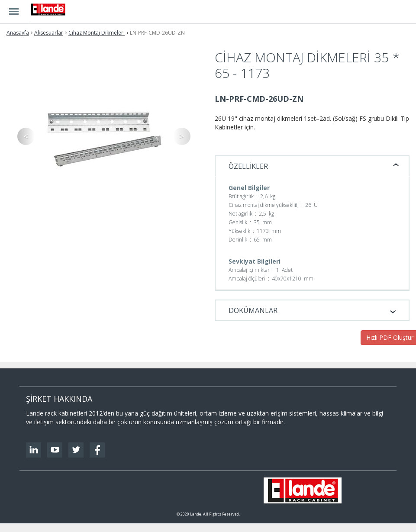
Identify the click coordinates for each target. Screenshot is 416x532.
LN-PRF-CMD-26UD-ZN (157, 33)
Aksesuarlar (49, 33)
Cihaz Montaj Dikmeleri (97, 33)
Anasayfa (18, 33)
